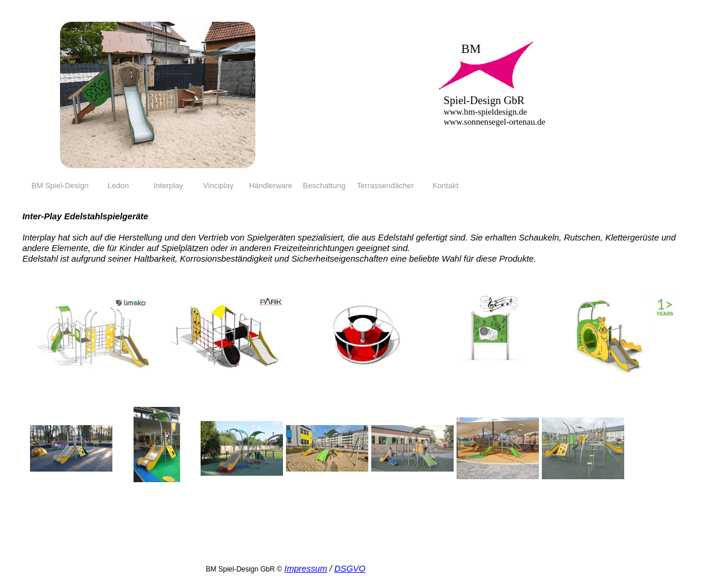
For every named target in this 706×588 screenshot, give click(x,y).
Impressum (306, 569)
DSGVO (350, 569)
